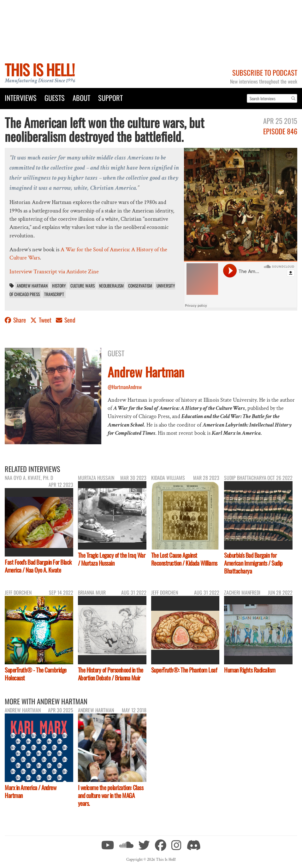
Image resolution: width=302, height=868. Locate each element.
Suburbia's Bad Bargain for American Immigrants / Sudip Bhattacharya (253, 563)
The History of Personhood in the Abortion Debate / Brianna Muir (111, 674)
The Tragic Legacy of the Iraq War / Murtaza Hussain (112, 559)
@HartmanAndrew (125, 387)
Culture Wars (83, 286)
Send (66, 320)
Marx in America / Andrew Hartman (30, 791)
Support (110, 98)
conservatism (140, 286)
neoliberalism (111, 286)
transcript (54, 294)
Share (16, 320)
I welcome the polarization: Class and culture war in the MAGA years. (111, 795)
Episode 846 (280, 131)
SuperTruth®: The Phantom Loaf (184, 670)
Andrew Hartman (32, 286)
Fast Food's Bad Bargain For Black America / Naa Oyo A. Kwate (38, 566)
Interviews (21, 98)
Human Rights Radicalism (250, 670)
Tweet (41, 320)
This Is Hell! (40, 70)
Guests (55, 98)
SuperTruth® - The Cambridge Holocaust (36, 674)
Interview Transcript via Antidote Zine (54, 272)
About (81, 98)
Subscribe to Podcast (265, 72)
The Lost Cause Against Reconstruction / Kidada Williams (184, 559)
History (59, 286)
